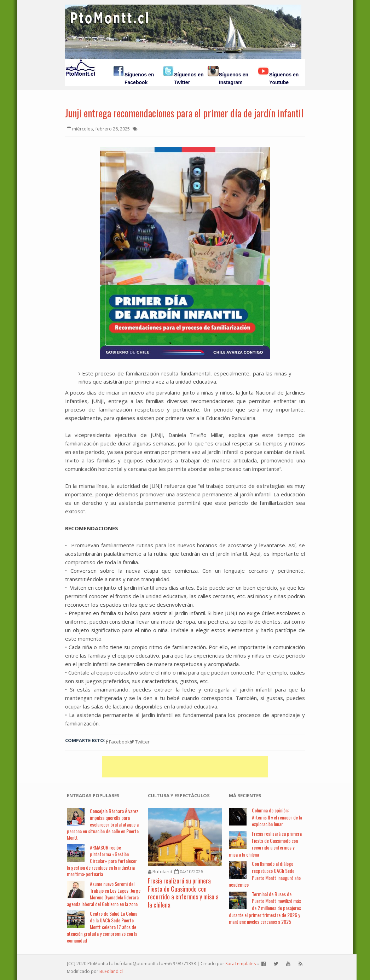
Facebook (118, 742)
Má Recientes (245, 795)
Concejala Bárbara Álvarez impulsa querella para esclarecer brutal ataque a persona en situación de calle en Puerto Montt (103, 824)
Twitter (140, 742)
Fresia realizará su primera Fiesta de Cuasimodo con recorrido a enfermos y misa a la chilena (183, 893)
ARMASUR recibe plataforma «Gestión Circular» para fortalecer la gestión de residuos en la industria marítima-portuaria (102, 861)
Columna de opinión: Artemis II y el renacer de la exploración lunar (277, 817)
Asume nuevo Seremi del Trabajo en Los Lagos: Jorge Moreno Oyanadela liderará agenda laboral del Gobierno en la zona (104, 894)
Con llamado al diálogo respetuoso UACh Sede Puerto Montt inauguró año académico (265, 874)
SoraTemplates (241, 964)
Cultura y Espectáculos (179, 795)
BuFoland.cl (111, 971)
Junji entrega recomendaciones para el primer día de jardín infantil (184, 113)
